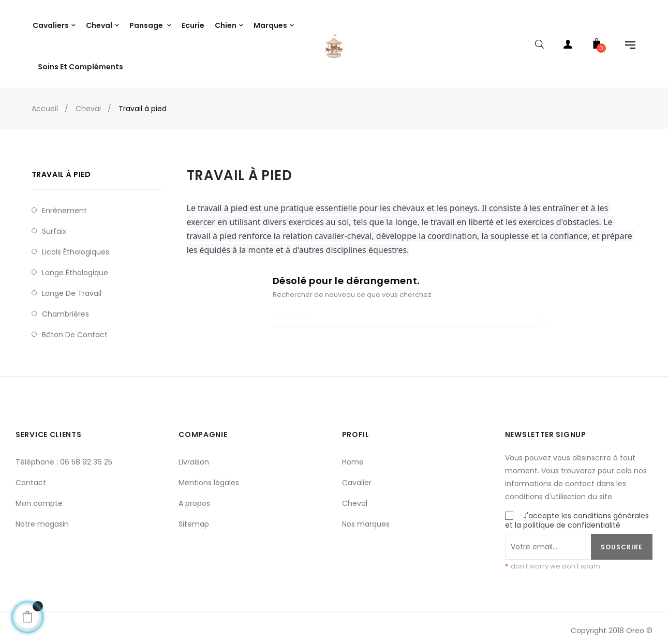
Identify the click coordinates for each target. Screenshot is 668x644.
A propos (194, 499)
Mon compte (39, 499)
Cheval (355, 499)
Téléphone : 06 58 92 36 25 (64, 457)
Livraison (194, 457)
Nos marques (366, 519)
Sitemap (194, 519)
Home (353, 457)
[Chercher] (412, 313)
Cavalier (357, 478)
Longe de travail (72, 288)
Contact (31, 478)
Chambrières (65, 309)
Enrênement (64, 205)
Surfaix (54, 226)
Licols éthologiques (76, 247)
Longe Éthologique (75, 267)
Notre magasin (42, 519)
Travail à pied (61, 170)
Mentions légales (209, 478)
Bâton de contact (75, 330)
